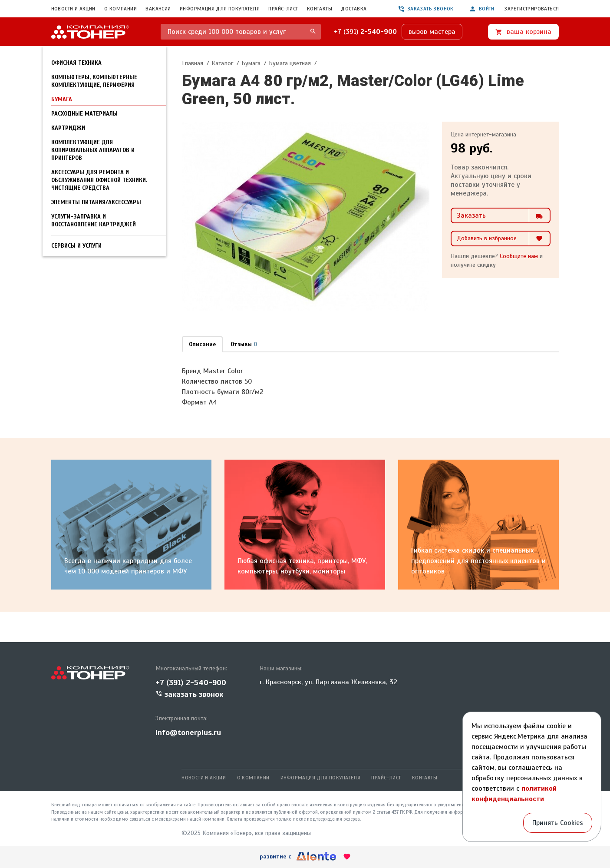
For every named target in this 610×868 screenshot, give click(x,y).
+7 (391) (365, 32)
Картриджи (68, 128)
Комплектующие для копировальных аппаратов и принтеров (93, 150)
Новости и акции (73, 9)
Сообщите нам (519, 256)
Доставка (354, 9)
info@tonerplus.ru (188, 732)
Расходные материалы (84, 114)
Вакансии (158, 9)
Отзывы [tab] (244, 345)
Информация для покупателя (220, 9)
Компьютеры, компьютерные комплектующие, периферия (94, 81)
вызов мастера (432, 32)
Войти (482, 9)
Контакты (320, 9)
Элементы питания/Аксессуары (96, 202)
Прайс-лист (283, 9)
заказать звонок (425, 9)
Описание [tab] (202, 345)
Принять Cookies (558, 823)
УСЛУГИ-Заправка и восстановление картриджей (94, 221)
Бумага (62, 99)
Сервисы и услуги (76, 246)
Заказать (503, 215)
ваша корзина (523, 32)
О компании (120, 9)
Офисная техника (76, 63)
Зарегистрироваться (531, 9)
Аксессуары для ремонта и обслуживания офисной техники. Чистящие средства (99, 180)
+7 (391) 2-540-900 (191, 682)
